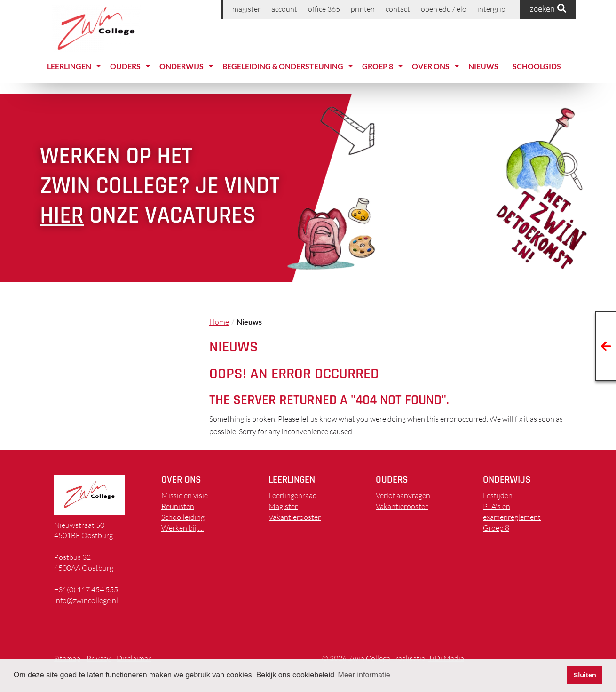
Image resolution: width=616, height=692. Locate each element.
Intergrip (491, 9)
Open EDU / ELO (444, 9)
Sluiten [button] (585, 675)
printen (363, 9)
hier (62, 215)
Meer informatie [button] (364, 675)
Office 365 (324, 9)
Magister (246, 9)
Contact (398, 9)
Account (284, 9)
